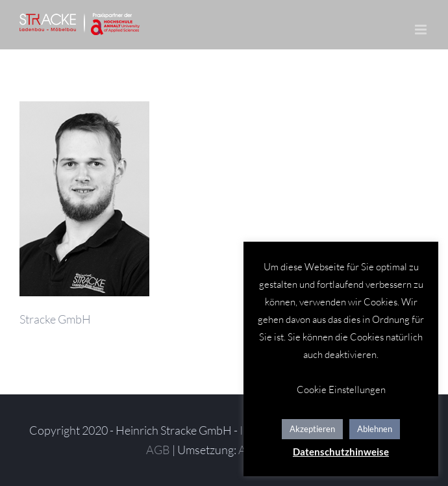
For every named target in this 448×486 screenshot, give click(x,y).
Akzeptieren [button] (312, 429)
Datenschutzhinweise (341, 452)
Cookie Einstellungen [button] (341, 390)
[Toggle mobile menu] (422, 30)
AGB (158, 450)
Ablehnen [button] (375, 429)
